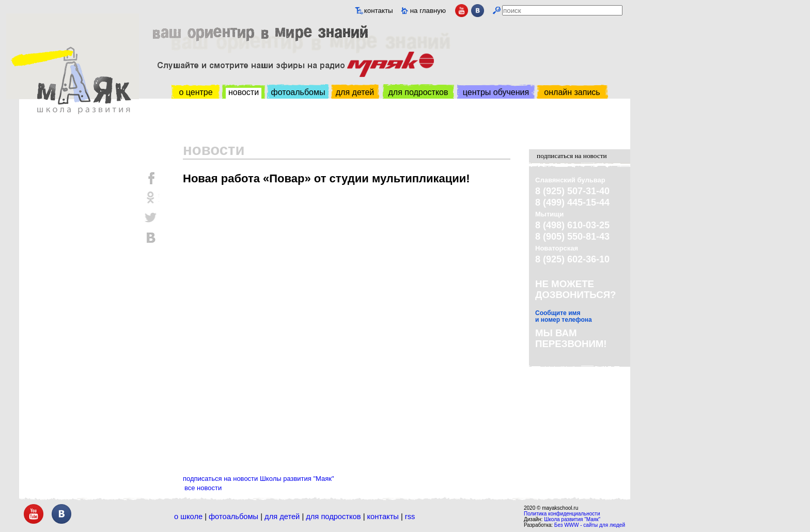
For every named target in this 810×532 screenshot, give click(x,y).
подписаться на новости (572, 156)
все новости (203, 488)
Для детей (282, 517)
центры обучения (496, 92)
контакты (379, 11)
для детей (355, 92)
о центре (196, 92)
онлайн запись (572, 92)
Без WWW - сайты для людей (590, 525)
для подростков (418, 92)
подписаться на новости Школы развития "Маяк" (259, 479)
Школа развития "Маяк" (572, 519)
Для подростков (333, 517)
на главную (428, 11)
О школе (188, 517)
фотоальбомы (298, 92)
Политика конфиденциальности (562, 514)
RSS (410, 517)
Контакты (383, 517)
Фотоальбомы (233, 517)
